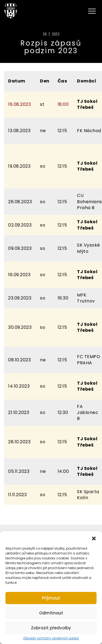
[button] (94, 538)
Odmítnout (51, 613)
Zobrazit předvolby (51, 628)
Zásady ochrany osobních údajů (51, 638)
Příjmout (51, 598)
